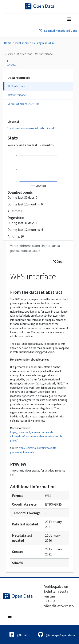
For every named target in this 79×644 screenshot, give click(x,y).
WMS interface (17, 95)
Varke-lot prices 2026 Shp (24, 104)
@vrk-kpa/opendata (56, 634)
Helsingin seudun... (44, 43)
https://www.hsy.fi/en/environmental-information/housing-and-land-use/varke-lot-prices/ (36, 436)
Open (59, 261)
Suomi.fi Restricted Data (60, 31)
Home (8, 43)
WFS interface (44, 54)
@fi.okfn (19, 634)
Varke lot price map (20, 54)
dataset (12, 65)
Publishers (22, 43)
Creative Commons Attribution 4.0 (31, 128)
